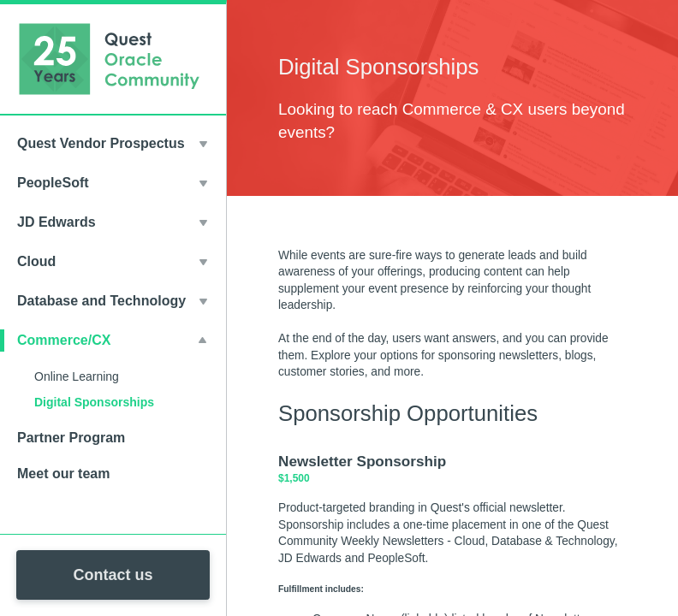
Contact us (113, 575)
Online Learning (77, 376)
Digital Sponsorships (94, 402)
